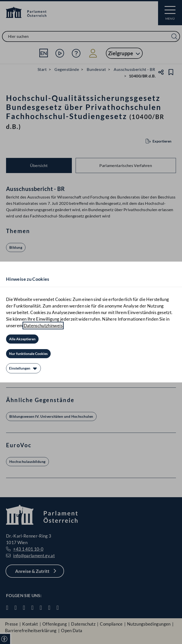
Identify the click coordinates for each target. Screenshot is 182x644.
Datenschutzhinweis (43, 326)
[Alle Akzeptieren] (22, 339)
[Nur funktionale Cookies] (28, 354)
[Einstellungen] (23, 368)
